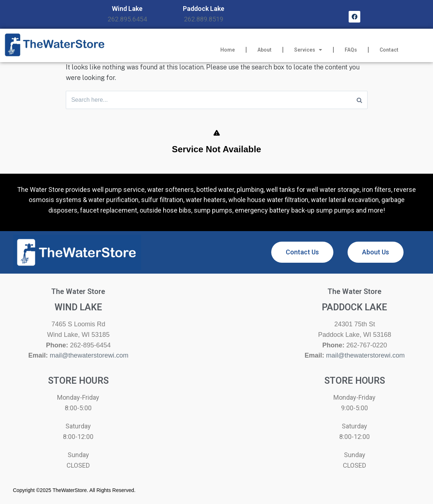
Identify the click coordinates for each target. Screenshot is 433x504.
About (264, 50)
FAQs (351, 50)
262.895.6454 (127, 19)
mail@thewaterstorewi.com (89, 356)
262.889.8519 (204, 19)
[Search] (359, 100)
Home (228, 50)
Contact (389, 50)
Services (308, 50)
